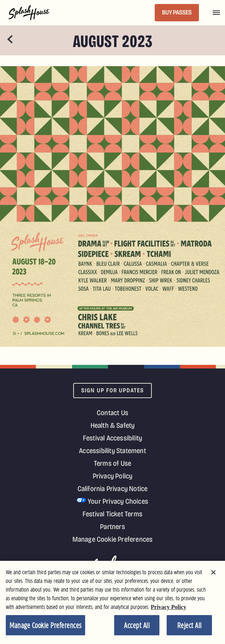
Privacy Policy (113, 476)
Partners (112, 526)
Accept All (137, 627)
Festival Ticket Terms (112, 514)
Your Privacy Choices (118, 501)
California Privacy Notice (113, 489)
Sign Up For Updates (112, 390)
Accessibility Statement (112, 451)
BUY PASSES (177, 12)
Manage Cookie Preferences (113, 539)
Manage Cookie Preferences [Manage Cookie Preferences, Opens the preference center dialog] (45, 627)
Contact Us (112, 413)
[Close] (213, 574)
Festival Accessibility (112, 438)
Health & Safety (113, 425)
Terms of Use (112, 463)
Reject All (189, 627)
